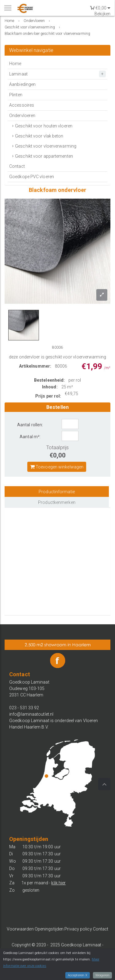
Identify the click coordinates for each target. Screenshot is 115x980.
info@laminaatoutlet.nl (31, 714)
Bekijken (102, 14)
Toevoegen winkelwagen (57, 467)
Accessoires (22, 105)
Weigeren (102, 975)
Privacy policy (78, 929)
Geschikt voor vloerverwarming (46, 146)
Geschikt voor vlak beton (39, 136)
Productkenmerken (57, 502)
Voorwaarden (20, 929)
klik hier (58, 883)
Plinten (16, 95)
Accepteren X (78, 975)
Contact (17, 166)
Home (15, 64)
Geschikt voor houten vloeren (44, 126)
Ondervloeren (22, 116)
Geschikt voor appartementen (44, 156)
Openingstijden (49, 929)
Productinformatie (57, 492)
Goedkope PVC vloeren (32, 177)
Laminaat (18, 74)
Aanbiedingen (22, 84)
